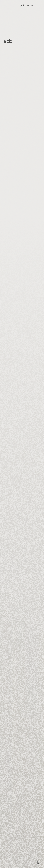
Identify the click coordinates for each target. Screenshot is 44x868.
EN (28, 5)
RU (32, 5)
